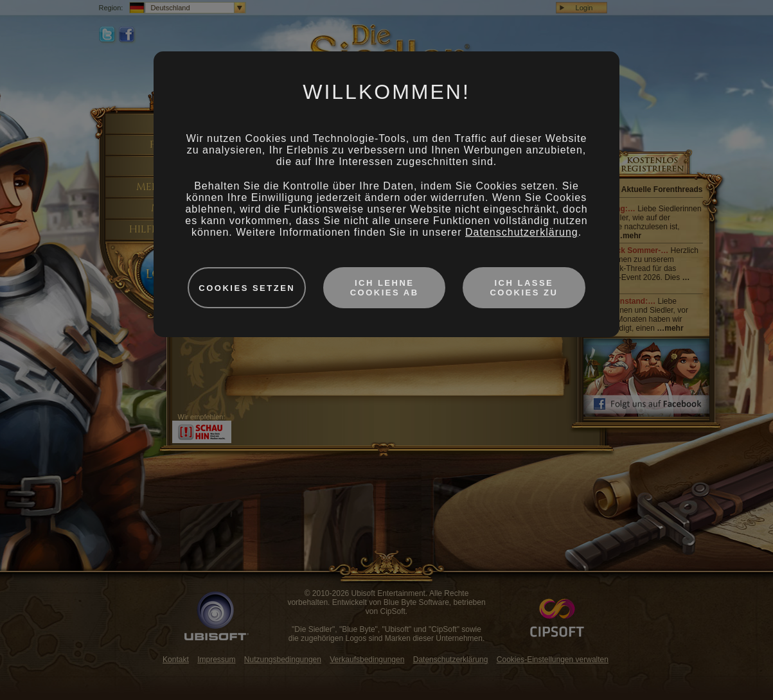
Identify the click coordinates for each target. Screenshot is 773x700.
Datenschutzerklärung (522, 232)
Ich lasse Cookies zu (524, 288)
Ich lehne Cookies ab (385, 288)
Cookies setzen (247, 288)
